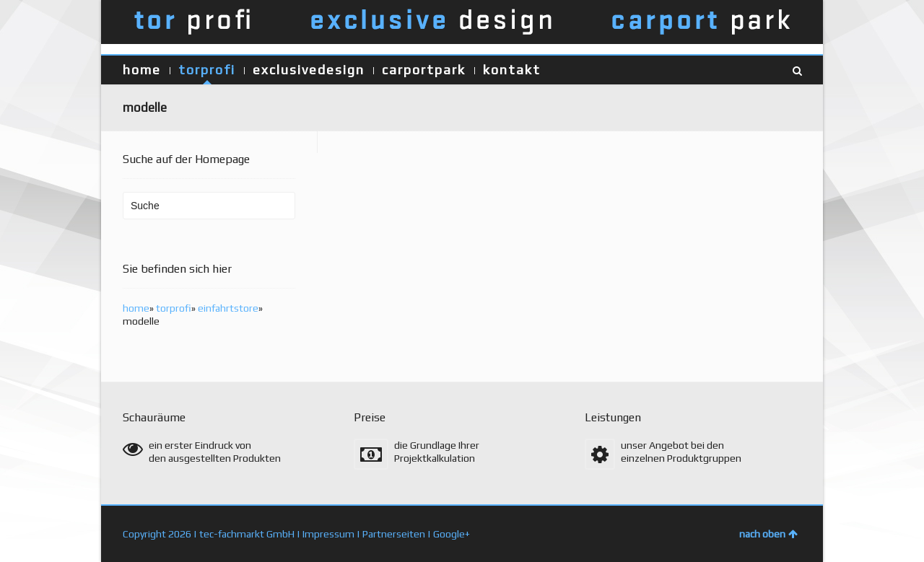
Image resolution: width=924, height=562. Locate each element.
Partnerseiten (394, 534)
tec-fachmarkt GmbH (247, 534)
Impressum (328, 534)
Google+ (452, 534)
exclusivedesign (309, 70)
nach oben (768, 534)
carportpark (424, 70)
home (142, 70)
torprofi (207, 70)
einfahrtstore (228, 308)
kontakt (512, 70)
